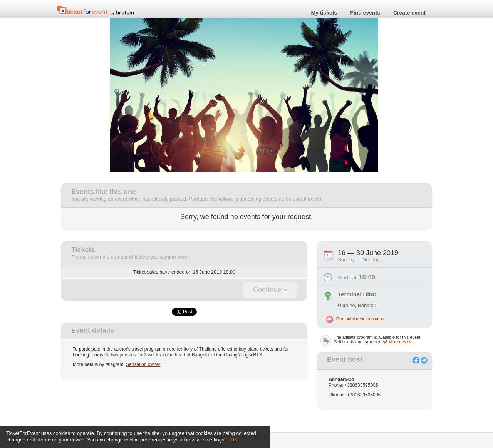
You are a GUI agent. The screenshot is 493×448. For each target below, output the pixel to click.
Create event (409, 13)
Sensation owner (143, 364)
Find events (365, 13)
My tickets (324, 13)
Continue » (270, 290)
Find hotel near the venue (360, 319)
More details (400, 342)
